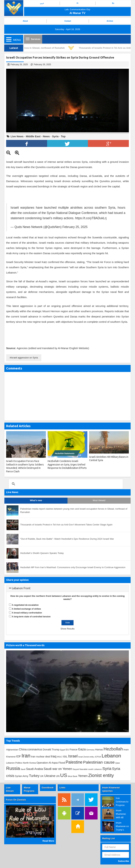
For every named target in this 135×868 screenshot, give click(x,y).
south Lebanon (95, 769)
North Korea (29, 763)
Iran (26, 756)
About (25, 21)
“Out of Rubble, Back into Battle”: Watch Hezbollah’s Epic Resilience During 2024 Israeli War (67, 539)
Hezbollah (113, 749)
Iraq (53, 756)
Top (63, 136)
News (46, 136)
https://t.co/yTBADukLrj (91, 218)
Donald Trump (51, 749)
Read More (48, 841)
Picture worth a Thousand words (25, 645)
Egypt (62, 750)
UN (58, 776)
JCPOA (98, 757)
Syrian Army (22, 776)
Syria (55, 136)
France (73, 750)
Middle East (33, 136)
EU (67, 750)
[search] (65, 484)
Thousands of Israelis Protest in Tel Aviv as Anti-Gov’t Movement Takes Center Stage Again (66, 525)
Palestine (74, 762)
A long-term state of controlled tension (31, 617)
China (23, 749)
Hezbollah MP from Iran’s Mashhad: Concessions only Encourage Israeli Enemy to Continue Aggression (73, 567)
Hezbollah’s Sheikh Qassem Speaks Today (42, 553)
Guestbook (48, 788)
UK (42, 776)
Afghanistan (12, 750)
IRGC (60, 757)
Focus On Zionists (16, 800)
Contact (68, 21)
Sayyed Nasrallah (80, 769)
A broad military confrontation (27, 613)
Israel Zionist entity (86, 757)
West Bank (73, 776)
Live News (17, 136)
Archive (110, 21)
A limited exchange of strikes (26, 609)
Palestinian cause (99, 762)
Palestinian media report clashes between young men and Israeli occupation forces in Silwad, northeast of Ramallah (74, 510)
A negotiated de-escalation (25, 605)
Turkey (34, 776)
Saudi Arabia (34, 769)
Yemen (83, 776)
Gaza (82, 749)
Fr (78, 3)
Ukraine (50, 776)
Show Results (67, 629)
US (64, 775)
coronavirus (35, 749)
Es (113, 3)
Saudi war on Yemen (58, 769)
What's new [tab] (36, 500)
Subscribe (123, 861)
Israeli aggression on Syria (24, 358)
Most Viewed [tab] (99, 500)
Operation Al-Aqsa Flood (51, 763)
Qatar (118, 763)
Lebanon (111, 756)
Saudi (23, 769)
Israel (73, 756)
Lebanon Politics (14, 763)
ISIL (65, 756)
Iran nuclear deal (41, 757)
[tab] (67, 588)
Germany (90, 750)
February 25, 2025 (75, 227)
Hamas (99, 750)
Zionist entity (101, 775)
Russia (13, 768)
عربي (42, 3)
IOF (19, 756)
